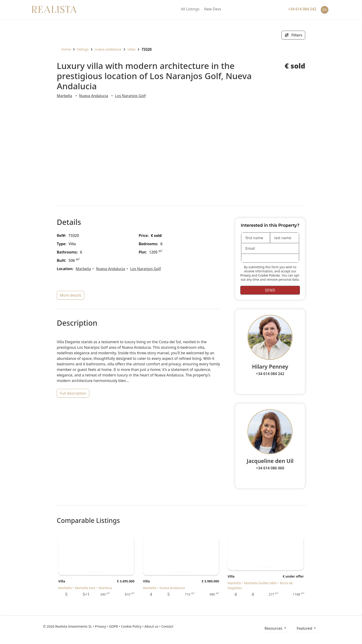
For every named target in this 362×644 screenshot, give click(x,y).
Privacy (246, 275)
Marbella (64, 96)
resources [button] (274, 628)
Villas (131, 49)
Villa (62, 581)
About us (151, 626)
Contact (167, 626)
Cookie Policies (269, 275)
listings (83, 49)
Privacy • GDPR (106, 626)
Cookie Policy (131, 626)
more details (71, 295)
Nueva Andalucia (108, 49)
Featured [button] (305, 628)
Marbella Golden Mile (260, 583)
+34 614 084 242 (270, 374)
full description (73, 393)
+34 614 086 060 (270, 468)
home (64, 49)
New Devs (213, 9)
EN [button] (325, 10)
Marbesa (105, 588)
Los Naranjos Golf (130, 96)
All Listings (190, 9)
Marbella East (85, 588)
